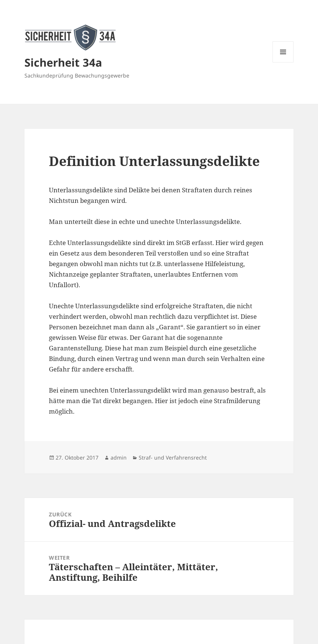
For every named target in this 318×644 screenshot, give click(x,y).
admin (119, 457)
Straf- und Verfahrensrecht (173, 457)
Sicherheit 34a (63, 62)
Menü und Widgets (283, 62)
